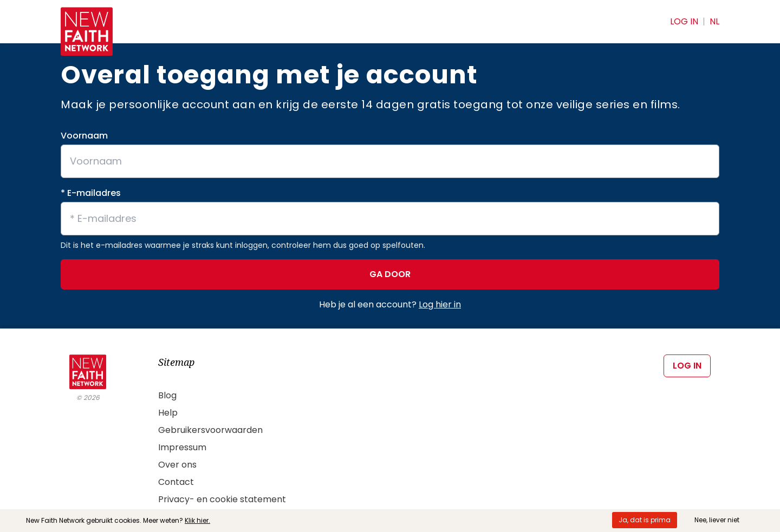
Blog (167, 395)
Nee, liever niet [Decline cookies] (717, 520)
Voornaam (84, 136)
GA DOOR (390, 274)
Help (168, 413)
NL (714, 21)
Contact (176, 482)
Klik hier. (197, 520)
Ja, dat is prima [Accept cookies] (645, 520)
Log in (684, 21)
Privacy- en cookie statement (222, 499)
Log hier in (440, 304)
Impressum (182, 447)
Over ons (177, 465)
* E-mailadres (91, 193)
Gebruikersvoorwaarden (210, 430)
